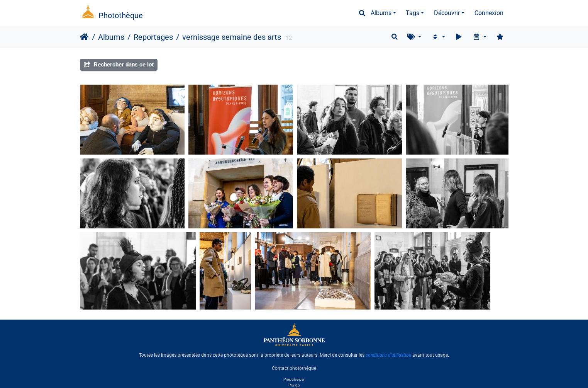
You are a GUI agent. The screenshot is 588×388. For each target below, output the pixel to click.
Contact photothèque (294, 368)
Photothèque (121, 15)
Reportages (153, 37)
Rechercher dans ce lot (119, 65)
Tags (413, 13)
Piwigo (294, 385)
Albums (381, 13)
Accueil (84, 37)
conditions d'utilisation (388, 355)
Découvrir (447, 13)
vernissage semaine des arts (232, 37)
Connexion (489, 13)
